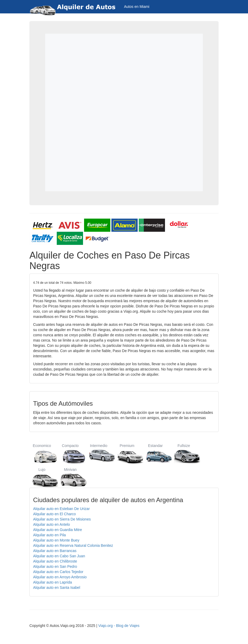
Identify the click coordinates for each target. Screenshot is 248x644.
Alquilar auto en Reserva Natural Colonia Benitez (73, 545)
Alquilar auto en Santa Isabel (57, 588)
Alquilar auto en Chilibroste (55, 561)
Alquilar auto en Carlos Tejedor (58, 572)
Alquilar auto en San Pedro (55, 566)
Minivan (70, 478)
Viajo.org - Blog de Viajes (119, 626)
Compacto (70, 454)
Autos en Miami (137, 7)
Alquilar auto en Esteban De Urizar (61, 509)
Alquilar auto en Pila (50, 535)
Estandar (155, 454)
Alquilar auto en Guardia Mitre (58, 530)
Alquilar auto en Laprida (53, 582)
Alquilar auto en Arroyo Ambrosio (60, 577)
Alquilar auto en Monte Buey (56, 540)
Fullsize (184, 454)
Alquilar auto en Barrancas (55, 551)
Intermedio (99, 454)
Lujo (42, 478)
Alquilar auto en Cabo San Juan (59, 556)
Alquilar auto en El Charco (55, 514)
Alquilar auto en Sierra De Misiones (62, 519)
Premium (127, 454)
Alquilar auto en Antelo (51, 524)
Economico (42, 454)
